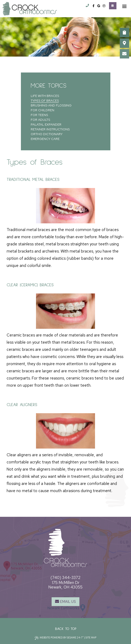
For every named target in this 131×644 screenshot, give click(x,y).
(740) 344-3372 (65, 578)
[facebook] (93, 6)
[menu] (124, 7)
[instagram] (104, 6)
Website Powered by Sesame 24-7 (59, 638)
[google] (99, 6)
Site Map (91, 638)
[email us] (124, 54)
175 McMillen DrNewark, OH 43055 (65, 585)
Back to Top (66, 629)
